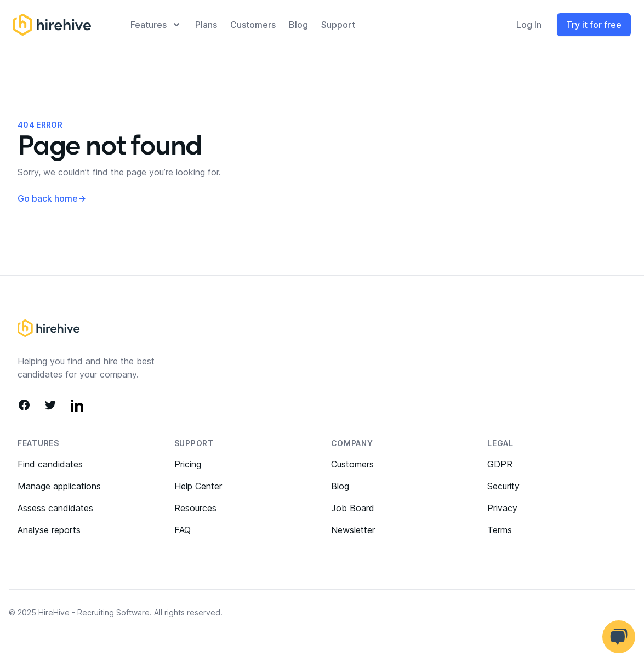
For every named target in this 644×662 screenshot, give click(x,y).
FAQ (183, 530)
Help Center (198, 486)
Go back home (52, 198)
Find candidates (50, 464)
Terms (500, 530)
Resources (195, 508)
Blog (298, 25)
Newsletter (353, 530)
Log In (529, 25)
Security (503, 486)
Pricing (188, 464)
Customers (253, 25)
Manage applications (59, 486)
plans (206, 25)
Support (338, 25)
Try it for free (594, 25)
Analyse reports (49, 530)
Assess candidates (55, 508)
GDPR (500, 464)
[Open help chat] (619, 637)
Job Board (353, 508)
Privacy (502, 508)
